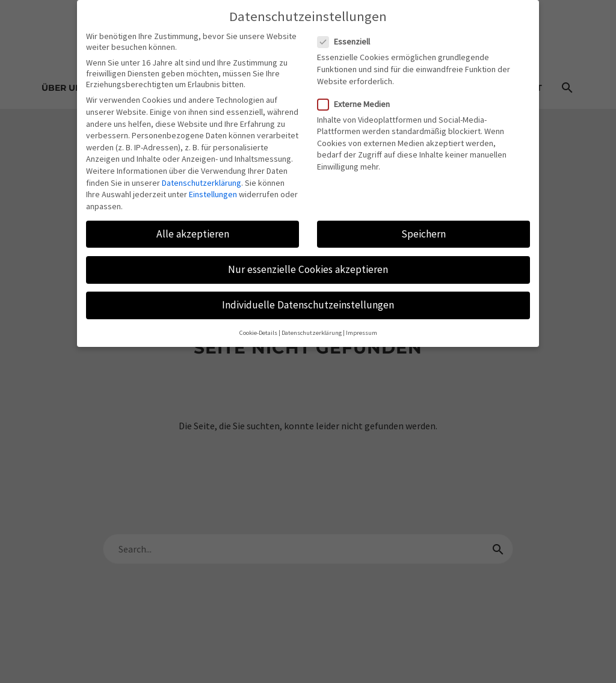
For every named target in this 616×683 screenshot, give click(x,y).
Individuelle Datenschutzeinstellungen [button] (308, 296)
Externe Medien (357, 96)
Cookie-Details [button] (258, 324)
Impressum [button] (362, 324)
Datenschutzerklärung (202, 174)
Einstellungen (213, 186)
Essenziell (347, 33)
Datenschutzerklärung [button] (312, 324)
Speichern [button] (423, 225)
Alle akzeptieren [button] (193, 225)
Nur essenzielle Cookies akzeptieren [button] (308, 261)
